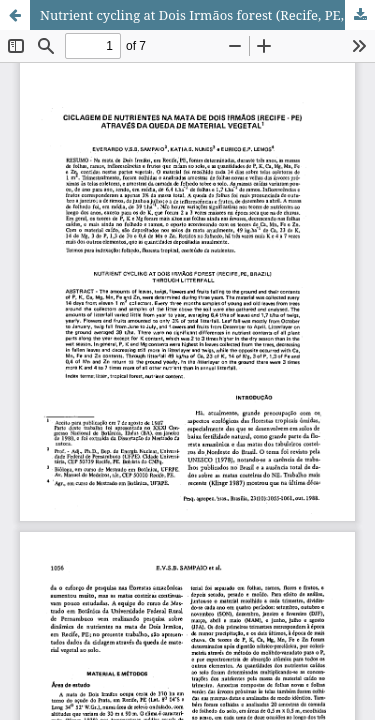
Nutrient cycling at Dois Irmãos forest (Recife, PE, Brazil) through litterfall (207, 15)
